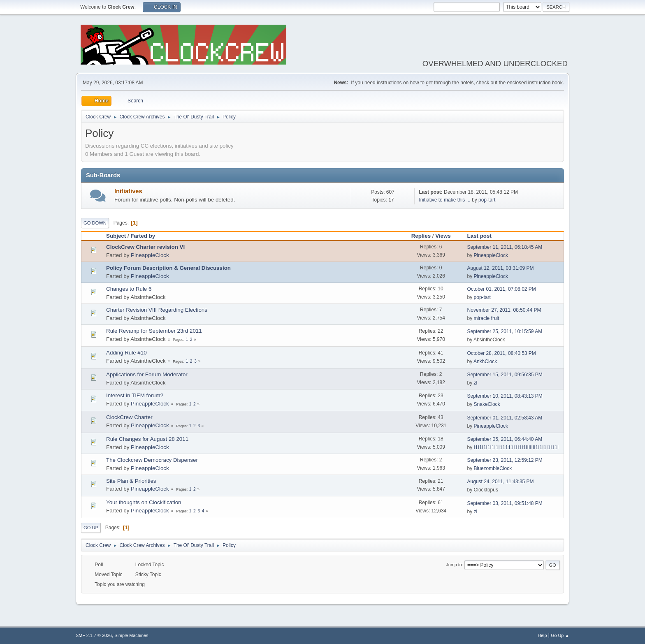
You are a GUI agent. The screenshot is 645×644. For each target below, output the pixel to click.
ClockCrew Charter (129, 417)
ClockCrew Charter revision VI (145, 247)
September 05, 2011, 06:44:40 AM (505, 439)
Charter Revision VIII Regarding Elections (157, 310)
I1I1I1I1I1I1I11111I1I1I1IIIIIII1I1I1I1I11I (516, 447)
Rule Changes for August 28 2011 (147, 439)
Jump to (454, 565)
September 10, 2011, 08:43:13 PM (505, 396)
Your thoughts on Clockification (144, 502)
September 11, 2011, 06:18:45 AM (505, 247)
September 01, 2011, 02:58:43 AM (505, 418)
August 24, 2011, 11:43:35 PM (501, 482)
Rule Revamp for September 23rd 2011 (154, 331)
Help (542, 635)
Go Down (95, 223)
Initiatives (128, 191)
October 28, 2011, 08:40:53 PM (502, 353)
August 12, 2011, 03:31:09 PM (501, 268)
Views (443, 236)
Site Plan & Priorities (131, 481)
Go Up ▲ (560, 635)
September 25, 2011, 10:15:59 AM (505, 331)
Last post (479, 236)
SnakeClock (487, 404)
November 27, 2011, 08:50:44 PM (504, 310)
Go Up (91, 528)
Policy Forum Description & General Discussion (168, 268)
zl (476, 383)
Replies (421, 236)
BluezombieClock (493, 468)
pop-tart (487, 200)
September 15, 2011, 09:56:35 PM (505, 375)
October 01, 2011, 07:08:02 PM (502, 289)
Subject (116, 236)
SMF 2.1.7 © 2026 (94, 635)
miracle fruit (487, 318)
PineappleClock (150, 255)
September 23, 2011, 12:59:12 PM (505, 460)
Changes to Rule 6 (129, 289)
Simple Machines (131, 635)
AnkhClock (485, 361)
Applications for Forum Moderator (147, 374)
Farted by (146, 236)
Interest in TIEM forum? (135, 395)
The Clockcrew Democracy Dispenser (152, 460)
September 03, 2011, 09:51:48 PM (505, 503)
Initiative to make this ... (444, 200)
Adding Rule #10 (126, 353)
